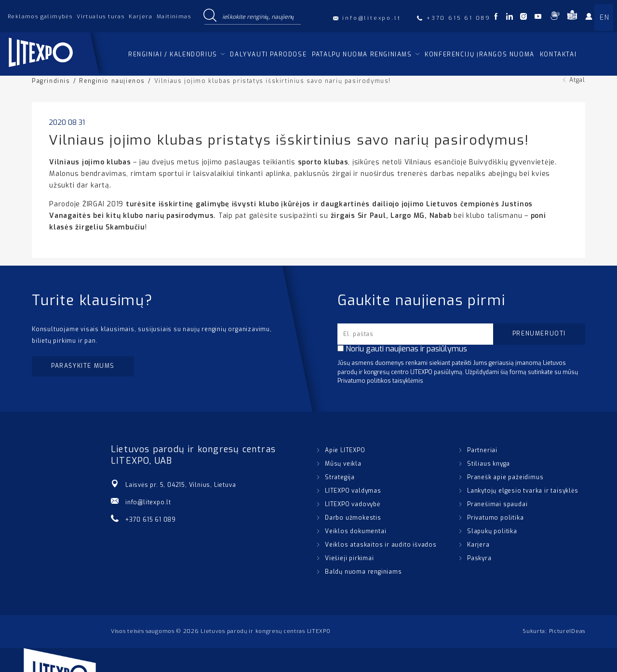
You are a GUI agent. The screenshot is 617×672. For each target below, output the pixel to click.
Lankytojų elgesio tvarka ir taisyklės (523, 491)
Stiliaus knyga (489, 464)
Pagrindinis (51, 81)
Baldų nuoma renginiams (363, 572)
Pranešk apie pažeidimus (505, 477)
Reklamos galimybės (40, 17)
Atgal (577, 80)
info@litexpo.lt (148, 502)
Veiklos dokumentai (355, 531)
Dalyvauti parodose (268, 54)
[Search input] (259, 16)
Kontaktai (558, 54)
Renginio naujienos (112, 81)
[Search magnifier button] (210, 16)
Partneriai (482, 450)
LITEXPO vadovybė (353, 504)
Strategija (340, 477)
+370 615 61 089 (151, 520)
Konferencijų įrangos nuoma (480, 54)
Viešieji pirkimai (349, 558)
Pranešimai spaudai (497, 504)
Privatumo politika (495, 518)
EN (604, 18)
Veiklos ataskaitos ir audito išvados (381, 545)
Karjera (141, 17)
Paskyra (479, 558)
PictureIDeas (567, 631)
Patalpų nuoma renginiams (362, 54)
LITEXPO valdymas (353, 491)
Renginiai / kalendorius (173, 54)
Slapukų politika (492, 531)
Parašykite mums (83, 366)
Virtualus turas (101, 17)
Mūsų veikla (343, 464)
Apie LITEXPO (345, 450)
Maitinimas (174, 17)
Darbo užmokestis (353, 518)
